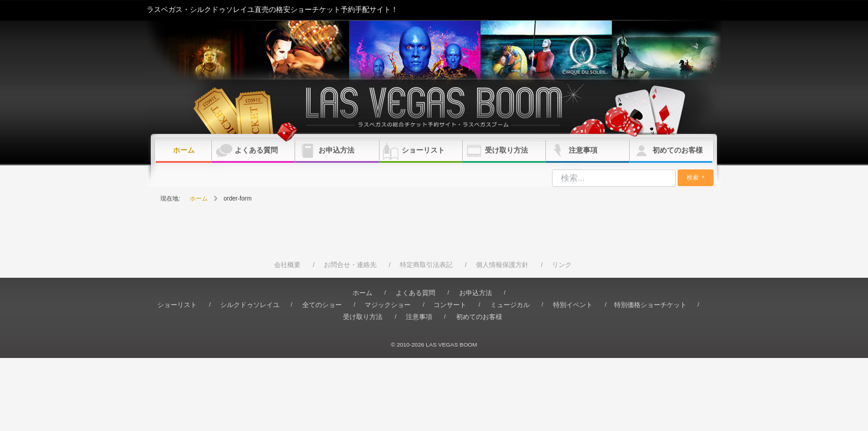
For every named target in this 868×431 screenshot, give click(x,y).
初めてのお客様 (678, 150)
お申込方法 (336, 150)
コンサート (450, 305)
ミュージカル (510, 305)
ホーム (184, 150)
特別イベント (573, 305)
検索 (693, 177)
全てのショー (322, 305)
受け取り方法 (506, 150)
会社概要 (287, 265)
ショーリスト (423, 150)
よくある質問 (256, 150)
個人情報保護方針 (502, 265)
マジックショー (388, 305)
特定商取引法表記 (426, 265)
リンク (562, 265)
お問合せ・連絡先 (350, 265)
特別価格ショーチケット (650, 305)
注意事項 (583, 150)
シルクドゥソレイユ (250, 305)
